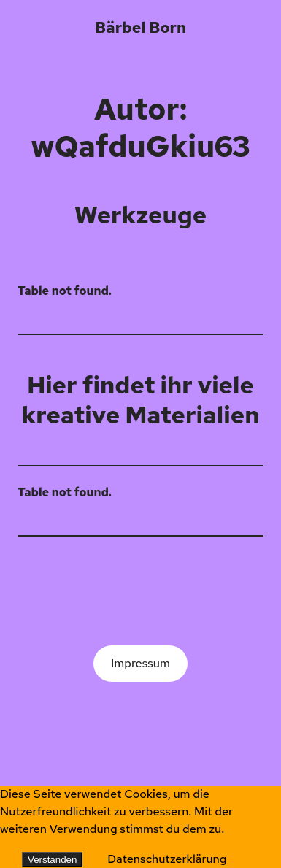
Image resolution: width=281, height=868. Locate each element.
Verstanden (52, 860)
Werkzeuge (141, 215)
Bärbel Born (140, 27)
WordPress (141, 742)
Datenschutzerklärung (167, 859)
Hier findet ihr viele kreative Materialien (141, 400)
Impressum (140, 663)
